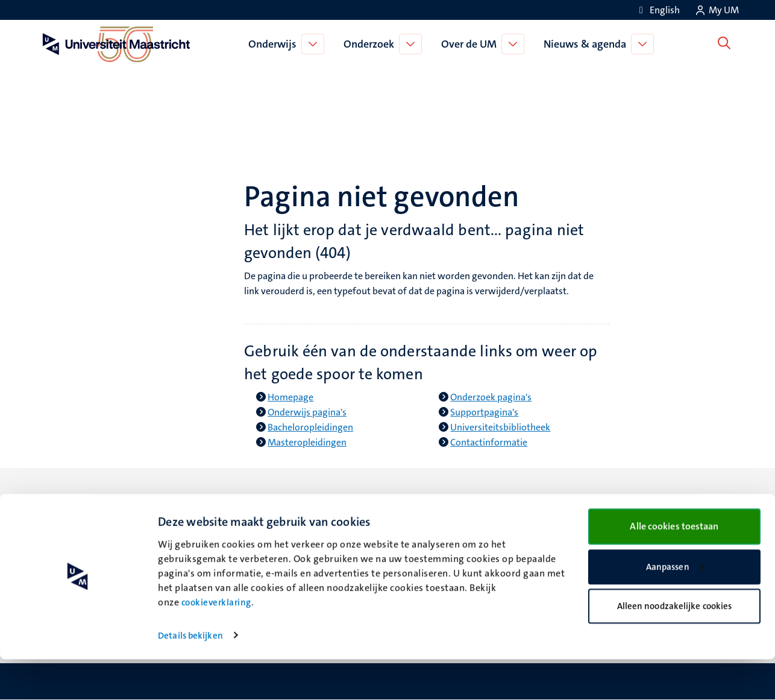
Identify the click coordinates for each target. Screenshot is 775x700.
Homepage (290, 397)
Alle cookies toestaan (674, 567)
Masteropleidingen (307, 442)
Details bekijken (190, 676)
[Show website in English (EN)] (657, 10)
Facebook (422, 527)
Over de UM (471, 44)
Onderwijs (275, 44)
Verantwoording (620, 527)
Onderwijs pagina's (307, 412)
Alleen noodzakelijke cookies (675, 647)
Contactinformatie (489, 442)
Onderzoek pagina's (491, 397)
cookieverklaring (216, 643)
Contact (601, 512)
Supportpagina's (484, 412)
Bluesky (418, 512)
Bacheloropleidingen (310, 427)
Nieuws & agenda (587, 44)
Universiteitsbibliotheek (500, 427)
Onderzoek (371, 44)
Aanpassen (675, 608)
